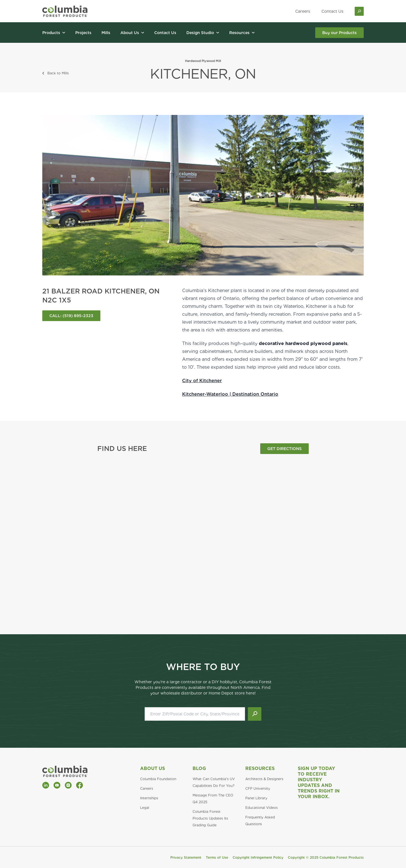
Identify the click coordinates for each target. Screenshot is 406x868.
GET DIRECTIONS (284, 449)
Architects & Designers (264, 779)
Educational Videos (262, 808)
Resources (260, 768)
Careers (303, 11)
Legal (145, 808)
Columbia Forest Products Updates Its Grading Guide (210, 818)
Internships (149, 798)
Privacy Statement (186, 857)
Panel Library (256, 798)
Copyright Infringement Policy (258, 857)
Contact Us (332, 11)
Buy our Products (339, 33)
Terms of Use (217, 857)
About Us (153, 768)
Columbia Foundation (158, 779)
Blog (199, 768)
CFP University (258, 788)
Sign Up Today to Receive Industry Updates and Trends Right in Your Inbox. (319, 783)
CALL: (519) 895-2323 (71, 316)
